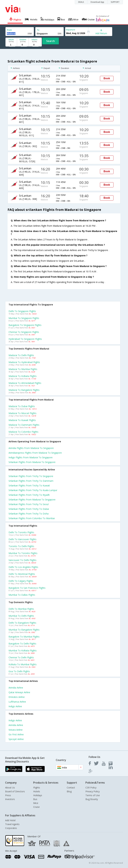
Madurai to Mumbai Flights (23, 369)
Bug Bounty (92, 799)
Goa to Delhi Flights (19, 671)
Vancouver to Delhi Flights (22, 560)
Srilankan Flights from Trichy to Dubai (29, 509)
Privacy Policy (93, 791)
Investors (10, 799)
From (9, 30)
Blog (69, 791)
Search (51, 41)
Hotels (37, 791)
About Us (10, 788)
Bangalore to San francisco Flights (27, 588)
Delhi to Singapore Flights (22, 311)
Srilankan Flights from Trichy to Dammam (31, 481)
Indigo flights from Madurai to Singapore (31, 457)
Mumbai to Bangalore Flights (24, 630)
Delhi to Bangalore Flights (22, 623)
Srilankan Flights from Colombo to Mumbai (32, 518)
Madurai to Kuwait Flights (22, 420)
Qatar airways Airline (19, 692)
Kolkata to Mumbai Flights (23, 664)
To (38, 30)
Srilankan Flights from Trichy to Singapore (31, 476)
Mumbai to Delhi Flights (21, 616)
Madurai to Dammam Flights (24, 425)
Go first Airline (16, 734)
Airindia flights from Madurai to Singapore (31, 448)
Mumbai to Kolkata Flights (23, 650)
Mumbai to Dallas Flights (22, 595)
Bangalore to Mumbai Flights (24, 637)
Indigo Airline (15, 706)
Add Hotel (10, 820)
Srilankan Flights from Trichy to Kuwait (29, 485)
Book (107, 78)
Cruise (36, 807)
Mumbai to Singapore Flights (24, 318)
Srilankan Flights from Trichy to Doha (29, 514)
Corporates (11, 828)
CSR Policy (91, 788)
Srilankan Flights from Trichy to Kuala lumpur (33, 490)
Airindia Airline (16, 688)
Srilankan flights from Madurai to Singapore (32, 462)
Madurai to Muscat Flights (22, 413)
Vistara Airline (16, 730)
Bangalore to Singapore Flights (25, 325)
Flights (37, 788)
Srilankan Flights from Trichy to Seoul (29, 504)
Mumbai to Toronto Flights (23, 553)
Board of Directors (15, 791)
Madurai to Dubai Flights (22, 406)
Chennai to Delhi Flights (21, 657)
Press (8, 795)
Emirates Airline (17, 697)
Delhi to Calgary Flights (21, 581)
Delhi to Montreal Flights (22, 574)
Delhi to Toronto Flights (21, 532)
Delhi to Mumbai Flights (21, 609)
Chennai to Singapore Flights (24, 332)
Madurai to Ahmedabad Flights (25, 383)
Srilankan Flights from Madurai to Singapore (32, 500)
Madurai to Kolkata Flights (23, 376)
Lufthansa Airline (17, 702)
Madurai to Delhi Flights (21, 355)
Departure (71, 30)
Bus (35, 799)
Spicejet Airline (16, 739)
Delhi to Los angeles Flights (23, 567)
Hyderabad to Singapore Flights (25, 339)
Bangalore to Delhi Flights (22, 644)
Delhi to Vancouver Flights (22, 539)
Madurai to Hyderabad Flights (24, 362)
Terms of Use (93, 795)
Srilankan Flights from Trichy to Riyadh (29, 495)
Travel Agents (12, 824)
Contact (71, 788)
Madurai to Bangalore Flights (24, 390)
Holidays (38, 795)
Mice (36, 803)
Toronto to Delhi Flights (21, 546)
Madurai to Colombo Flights (23, 432)
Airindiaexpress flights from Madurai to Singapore (35, 453)
